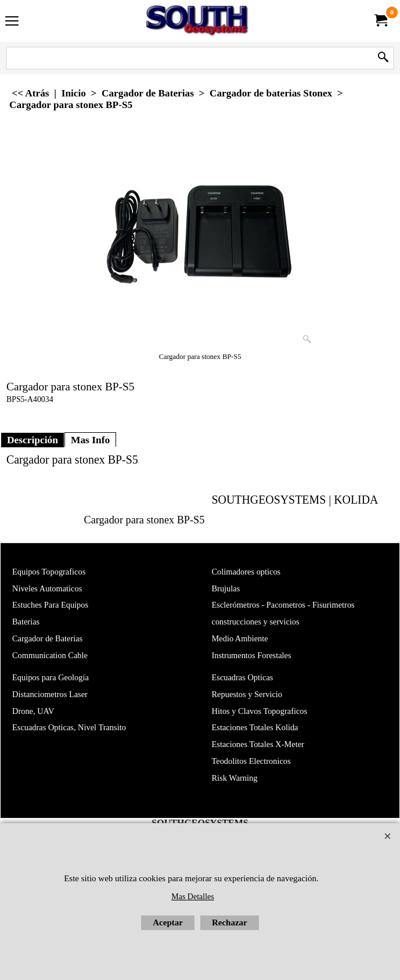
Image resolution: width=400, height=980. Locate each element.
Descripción (33, 440)
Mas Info (90, 440)
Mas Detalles (192, 897)
